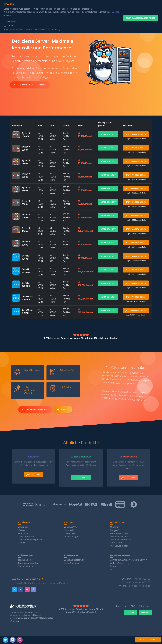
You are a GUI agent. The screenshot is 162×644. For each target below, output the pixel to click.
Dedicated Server (26, 536)
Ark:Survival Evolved (120, 533)
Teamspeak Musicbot (28, 563)
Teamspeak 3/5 (25, 560)
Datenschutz (145, 606)
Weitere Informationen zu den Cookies (21, 29)
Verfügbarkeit (108, 134)
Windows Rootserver (74, 560)
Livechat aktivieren (148, 640)
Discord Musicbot (26, 566)
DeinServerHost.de (29, 612)
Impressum (122, 606)
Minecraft (115, 527)
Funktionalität (12, 21)
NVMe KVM (69, 533)
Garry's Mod (116, 543)
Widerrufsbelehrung (120, 563)
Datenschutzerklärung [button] (50, 29)
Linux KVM (69, 530)
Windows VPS (70, 527)
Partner (114, 566)
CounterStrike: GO (119, 536)
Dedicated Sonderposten (30, 539)
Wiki (112, 569)
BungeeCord (116, 530)
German (145, 612)
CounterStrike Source (120, 539)
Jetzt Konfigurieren (136, 134)
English (131, 612)
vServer (22, 530)
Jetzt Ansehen (33, 474)
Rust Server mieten (119, 546)
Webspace (23, 527)
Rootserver (23, 533)
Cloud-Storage (71, 536)
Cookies (116, 12)
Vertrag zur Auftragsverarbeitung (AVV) (129, 560)
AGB (133, 606)
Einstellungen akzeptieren (141, 18)
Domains (22, 543)
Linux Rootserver (72, 563)
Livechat (10, 25)
